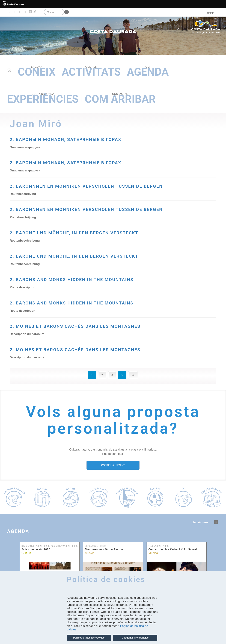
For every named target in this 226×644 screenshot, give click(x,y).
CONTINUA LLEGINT (113, 532)
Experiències (43, 99)
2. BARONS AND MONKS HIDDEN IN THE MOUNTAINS (92, 316)
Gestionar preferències (135, 638)
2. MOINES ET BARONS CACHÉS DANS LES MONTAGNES (97, 379)
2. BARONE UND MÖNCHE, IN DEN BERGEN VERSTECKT (97, 252)
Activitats (91, 72)
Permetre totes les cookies (89, 638)
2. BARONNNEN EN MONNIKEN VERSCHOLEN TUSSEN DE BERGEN (101, 189)
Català (212, 13)
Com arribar (120, 99)
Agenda (148, 72)
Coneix (37, 72)
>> (133, 442)
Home (9, 70)
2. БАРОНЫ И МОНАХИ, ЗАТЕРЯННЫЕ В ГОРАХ (108, 138)
